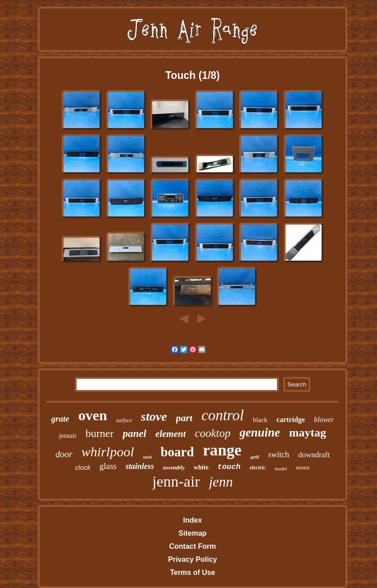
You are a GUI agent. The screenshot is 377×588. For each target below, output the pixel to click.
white (201, 467)
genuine (260, 432)
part (184, 418)
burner (100, 433)
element (171, 434)
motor (303, 467)
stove (154, 416)
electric (258, 468)
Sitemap (192, 533)
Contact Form (192, 546)
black (260, 420)
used (148, 457)
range (223, 450)
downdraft (314, 455)
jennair (68, 436)
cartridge (291, 420)
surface (124, 420)
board (177, 452)
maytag (308, 433)
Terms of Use (192, 572)
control (223, 415)
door (64, 454)
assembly (174, 467)
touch (229, 467)
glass (108, 466)
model (281, 469)
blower (324, 420)
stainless (140, 466)
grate (60, 419)
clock (83, 467)
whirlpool (108, 452)
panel (134, 434)
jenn (221, 482)
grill (255, 457)
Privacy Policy (193, 559)
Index (193, 520)
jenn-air (176, 481)
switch (279, 455)
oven (93, 415)
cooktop (213, 433)
